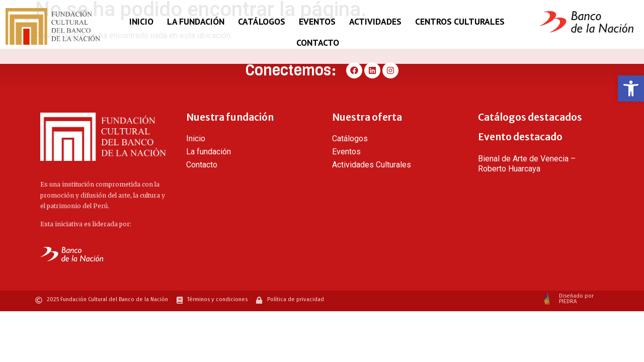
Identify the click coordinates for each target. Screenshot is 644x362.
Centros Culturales (460, 21)
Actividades (375, 21)
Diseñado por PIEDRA (576, 299)
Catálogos (262, 21)
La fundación (196, 21)
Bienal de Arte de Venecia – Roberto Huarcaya (527, 164)
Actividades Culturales (372, 165)
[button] (631, 88)
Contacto (318, 42)
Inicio (141, 21)
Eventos (317, 21)
